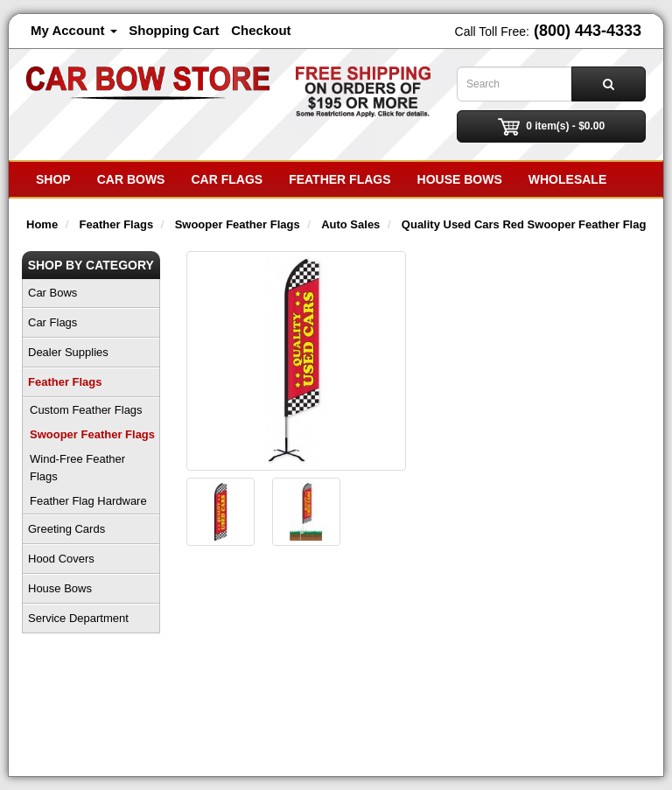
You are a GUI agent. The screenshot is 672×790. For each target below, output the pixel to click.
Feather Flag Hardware (88, 501)
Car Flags (227, 179)
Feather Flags (339, 179)
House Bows (460, 179)
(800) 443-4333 (588, 31)
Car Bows (131, 179)
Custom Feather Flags (86, 410)
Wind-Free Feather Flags (77, 468)
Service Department (78, 618)
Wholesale (567, 179)
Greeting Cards (66, 529)
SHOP (53, 179)
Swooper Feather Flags (92, 434)
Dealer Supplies (68, 352)
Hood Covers (61, 559)
